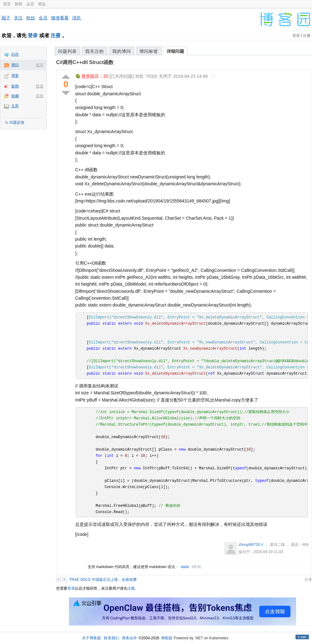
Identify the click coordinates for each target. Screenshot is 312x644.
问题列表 (67, 51)
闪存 (15, 54)
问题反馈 (17, 122)
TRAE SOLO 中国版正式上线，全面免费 (103, 580)
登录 (33, 35)
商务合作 (129, 638)
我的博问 (122, 51)
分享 (308, 580)
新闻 (18, 4)
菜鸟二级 (277, 545)
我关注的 (95, 51)
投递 (40, 86)
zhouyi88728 (249, 545)
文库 (15, 106)
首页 (7, 4)
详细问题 (175, 51)
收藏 (15, 96)
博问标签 (149, 51)
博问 (15, 65)
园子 (6, 18)
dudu (185, 567)
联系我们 (111, 638)
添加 (40, 96)
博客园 (167, 638)
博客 (15, 76)
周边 (42, 4)
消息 (76, 18)
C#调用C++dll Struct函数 (85, 62)
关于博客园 (91, 638)
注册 (56, 35)
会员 (30, 4)
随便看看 (60, 18)
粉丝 (31, 18)
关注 (18, 18)
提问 (40, 65)
